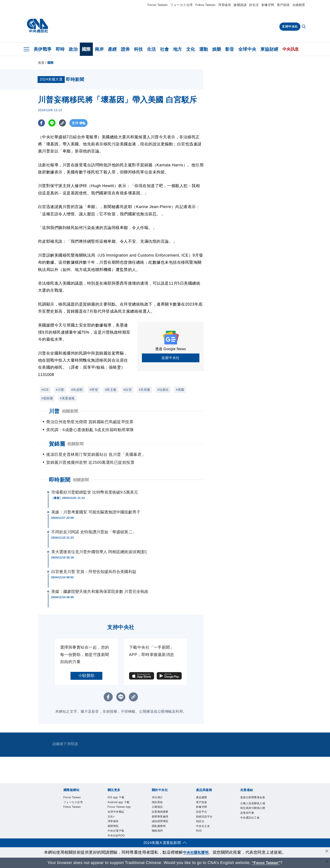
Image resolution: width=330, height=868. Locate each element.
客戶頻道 (283, 5)
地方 (178, 49)
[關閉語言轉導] (326, 862)
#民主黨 (111, 390)
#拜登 (94, 390)
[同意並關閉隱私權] (326, 852)
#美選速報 (67, 398)
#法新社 (163, 390)
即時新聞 (60, 480)
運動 (204, 49)
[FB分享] (42, 123)
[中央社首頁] (37, 26)
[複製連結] (64, 123)
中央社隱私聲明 (196, 852)
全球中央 (247, 49)
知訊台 (201, 824)
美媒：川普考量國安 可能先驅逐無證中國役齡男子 (96, 512)
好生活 (254, 5)
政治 (73, 49)
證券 (125, 49)
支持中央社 (290, 26)
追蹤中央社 (171, 358)
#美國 (180, 390)
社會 (165, 49)
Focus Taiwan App (118, 811)
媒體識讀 (240, 5)
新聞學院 (114, 834)
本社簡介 (158, 798)
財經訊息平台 (206, 819)
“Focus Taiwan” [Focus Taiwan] (266, 863)
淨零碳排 (225, 5)
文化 (191, 49)
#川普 (60, 390)
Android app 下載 (120, 803)
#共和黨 (145, 390)
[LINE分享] (53, 123)
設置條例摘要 (161, 813)
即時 (60, 49)
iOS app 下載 (117, 798)
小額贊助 (86, 676)
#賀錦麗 (47, 398)
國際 (86, 49)
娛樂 (217, 49)
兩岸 (99, 49)
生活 (152, 49)
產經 (112, 49)
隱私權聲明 (160, 829)
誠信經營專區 (161, 824)
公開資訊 (158, 808)
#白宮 (128, 390)
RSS (199, 834)
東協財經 (269, 49)
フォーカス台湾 (181, 5)
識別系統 (158, 803)
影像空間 (268, 5)
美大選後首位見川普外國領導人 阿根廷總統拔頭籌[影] (99, 552)
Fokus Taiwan (205, 5)
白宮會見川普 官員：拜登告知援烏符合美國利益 (94, 572)
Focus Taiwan (157, 5)
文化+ (112, 824)
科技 (138, 49)
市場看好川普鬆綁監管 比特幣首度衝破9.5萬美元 (95, 492)
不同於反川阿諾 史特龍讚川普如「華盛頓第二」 (94, 532)
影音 (230, 49)
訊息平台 (202, 813)
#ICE (45, 390)
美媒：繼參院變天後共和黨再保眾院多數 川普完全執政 (100, 592)
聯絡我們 (158, 834)
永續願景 (299, 5)
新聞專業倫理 (161, 819)
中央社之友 (204, 829)
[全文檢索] (304, 27)
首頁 (41, 63)
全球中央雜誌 (117, 819)
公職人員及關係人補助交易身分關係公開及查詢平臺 (253, 814)
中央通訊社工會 (252, 825)
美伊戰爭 (43, 49)
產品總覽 (202, 798)
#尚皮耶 (77, 390)
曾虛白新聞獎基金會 (253, 800)
